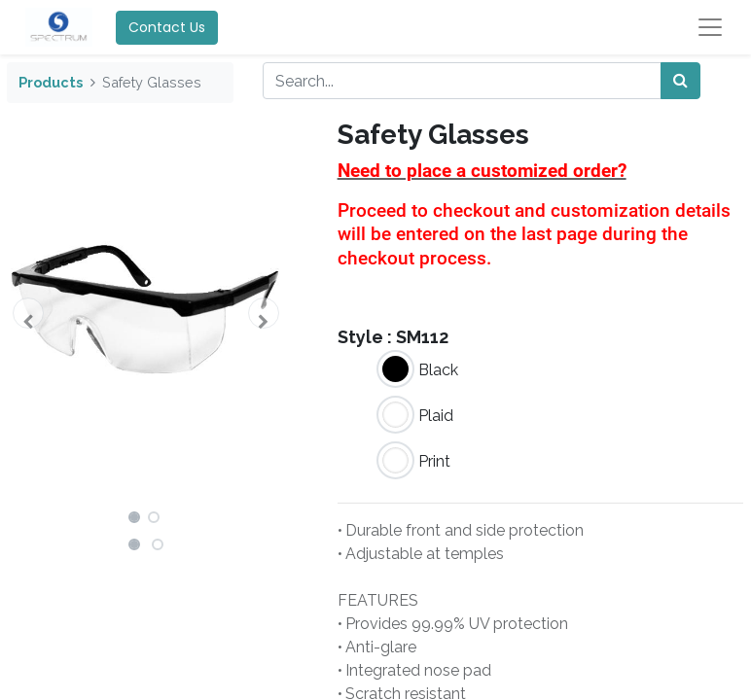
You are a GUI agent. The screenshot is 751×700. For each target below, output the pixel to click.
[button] (28, 313)
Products (51, 82)
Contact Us (167, 27)
